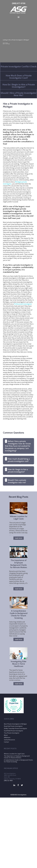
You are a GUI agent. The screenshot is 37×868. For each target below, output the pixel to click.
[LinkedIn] (14, 785)
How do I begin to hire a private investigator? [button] (18, 471)
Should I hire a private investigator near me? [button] (17, 481)
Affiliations (7, 737)
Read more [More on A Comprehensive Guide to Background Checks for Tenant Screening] (19, 639)
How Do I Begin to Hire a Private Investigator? (19, 86)
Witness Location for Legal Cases (19, 518)
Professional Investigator (23, 304)
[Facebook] (18, 785)
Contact (6, 742)
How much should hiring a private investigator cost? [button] (19, 460)
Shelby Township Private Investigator (15, 728)
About (6, 735)
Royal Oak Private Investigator (13, 726)
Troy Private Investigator (12, 733)
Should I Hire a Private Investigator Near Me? (19, 94)
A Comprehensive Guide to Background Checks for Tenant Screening (19, 614)
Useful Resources (9, 740)
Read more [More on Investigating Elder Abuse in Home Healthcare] (19, 684)
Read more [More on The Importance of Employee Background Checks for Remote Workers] (19, 589)
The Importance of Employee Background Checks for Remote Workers (19, 564)
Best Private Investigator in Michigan (15, 724)
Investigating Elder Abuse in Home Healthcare (19, 664)
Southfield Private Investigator (14, 731)
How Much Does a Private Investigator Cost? (19, 77)
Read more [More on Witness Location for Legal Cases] (19, 538)
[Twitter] (22, 785)
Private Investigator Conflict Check (19, 66)
